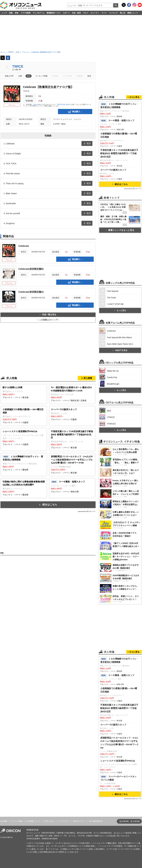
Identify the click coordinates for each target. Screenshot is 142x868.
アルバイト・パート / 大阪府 (24, 416)
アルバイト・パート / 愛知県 (24, 463)
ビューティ (95, 13)
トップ (4, 13)
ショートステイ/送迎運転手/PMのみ (118, 761)
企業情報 (136, 821)
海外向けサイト (79, 821)
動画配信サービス (54, 13)
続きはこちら (50, 505)
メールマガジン (64, 821)
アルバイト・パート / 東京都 (24, 392)
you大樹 (37, 105)
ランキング (113, 13)
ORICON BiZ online (63, 105)
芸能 (11, 13)
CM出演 (80, 76)
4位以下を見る (120, 350)
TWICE (18, 66)
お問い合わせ (49, 821)
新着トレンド (133, 13)
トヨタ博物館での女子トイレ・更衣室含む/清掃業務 (120, 106)
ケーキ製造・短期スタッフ (117, 121)
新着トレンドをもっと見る (120, 230)
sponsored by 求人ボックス (87, 511)
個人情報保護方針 (96, 821)
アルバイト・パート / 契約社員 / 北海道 (72, 394)
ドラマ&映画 (26, 13)
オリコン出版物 (17, 821)
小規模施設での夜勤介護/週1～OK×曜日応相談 (119, 135)
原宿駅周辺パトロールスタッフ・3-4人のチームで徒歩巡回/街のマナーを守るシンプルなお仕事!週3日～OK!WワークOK (120, 743)
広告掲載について (33, 821)
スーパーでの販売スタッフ (113, 170)
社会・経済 (76, 13)
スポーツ (66, 13)
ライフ (104, 13)
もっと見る (120, 310)
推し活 (123, 13)
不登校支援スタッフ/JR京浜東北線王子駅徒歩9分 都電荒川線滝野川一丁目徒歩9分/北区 (119, 153)
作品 (29, 76)
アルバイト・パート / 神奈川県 (72, 486)
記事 (20, 76)
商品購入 (75, 112)
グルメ (86, 13)
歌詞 (89, 76)
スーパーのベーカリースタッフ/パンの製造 (118, 778)
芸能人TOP (9, 76)
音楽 (17, 13)
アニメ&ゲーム (39, 13)
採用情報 (125, 821)
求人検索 (88, 378)
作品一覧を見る (48, 315)
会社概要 (4, 821)
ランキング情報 (41, 76)
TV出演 (55, 76)
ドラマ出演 (67, 76)
